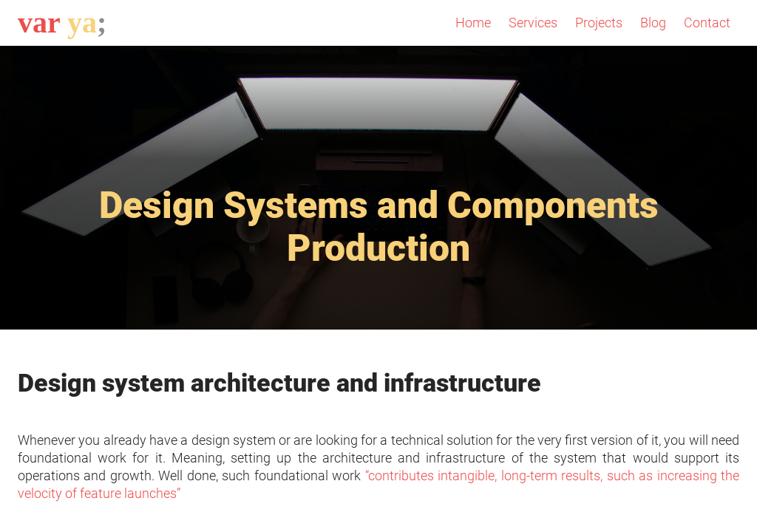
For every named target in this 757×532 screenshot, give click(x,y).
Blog (653, 23)
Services (533, 23)
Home (473, 23)
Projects (599, 23)
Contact (707, 23)
